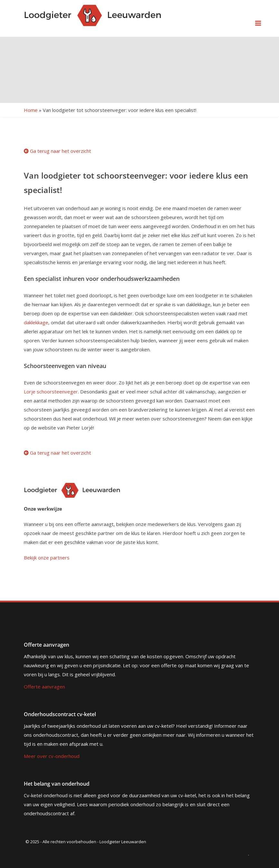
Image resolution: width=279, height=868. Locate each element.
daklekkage (36, 322)
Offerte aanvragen (44, 687)
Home (31, 110)
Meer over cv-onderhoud (52, 756)
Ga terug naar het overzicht (57, 151)
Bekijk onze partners (47, 558)
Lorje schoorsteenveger (51, 392)
